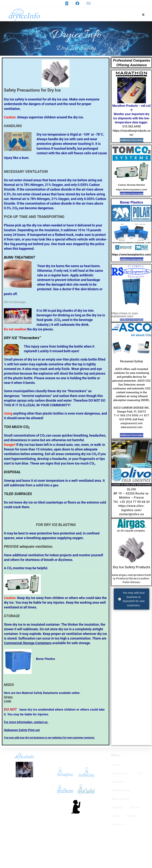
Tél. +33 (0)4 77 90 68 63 (131, 502)
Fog (140, 773)
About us (119, 824)
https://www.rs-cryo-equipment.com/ (125, 315)
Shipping (117, 807)
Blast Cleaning (120, 799)
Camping (117, 782)
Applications (121, 773)
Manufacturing (121, 790)
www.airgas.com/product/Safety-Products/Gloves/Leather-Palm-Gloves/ (131, 579)
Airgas (8, 697)
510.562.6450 (131, 126)
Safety (116, 816)
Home (115, 765)
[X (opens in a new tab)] (67, 4)
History (131, 816)
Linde (8, 701)
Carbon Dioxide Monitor (132, 185)
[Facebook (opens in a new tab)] (77, 4)
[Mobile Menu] (143, 15)
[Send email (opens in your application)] (87, 3)
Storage (134, 807)
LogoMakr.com (75, 836)
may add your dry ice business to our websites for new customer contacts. (52, 738)
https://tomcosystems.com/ (131, 190)
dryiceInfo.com (24, 783)
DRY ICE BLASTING (60, 525)
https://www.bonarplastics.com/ (132, 255)
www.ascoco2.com (132, 427)
